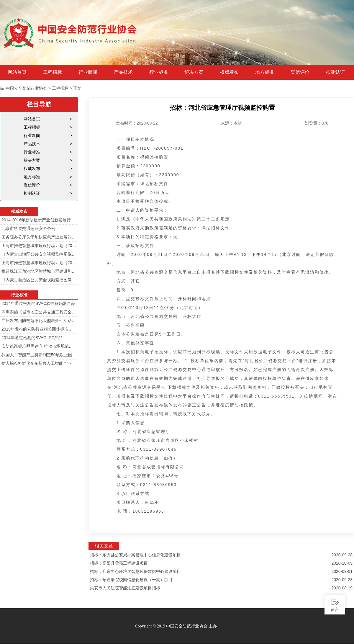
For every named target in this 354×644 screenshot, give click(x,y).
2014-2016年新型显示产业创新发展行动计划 (39, 220)
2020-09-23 (342, 580)
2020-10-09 (342, 563)
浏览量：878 (317, 123)
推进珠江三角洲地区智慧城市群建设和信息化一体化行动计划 (39, 271)
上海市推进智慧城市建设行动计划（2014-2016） (39, 246)
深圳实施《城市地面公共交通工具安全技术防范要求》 (39, 312)
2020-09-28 (342, 555)
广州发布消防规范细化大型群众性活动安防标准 (39, 321)
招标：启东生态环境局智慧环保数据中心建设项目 (135, 571)
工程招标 (53, 72)
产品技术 (123, 72)
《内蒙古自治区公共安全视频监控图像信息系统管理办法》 (39, 254)
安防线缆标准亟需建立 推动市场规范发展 (39, 346)
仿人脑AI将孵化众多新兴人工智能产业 (36, 363)
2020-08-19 (342, 588)
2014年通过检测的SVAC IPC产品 (32, 338)
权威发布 (229, 72)
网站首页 (17, 72)
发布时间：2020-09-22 (137, 123)
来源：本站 (231, 123)
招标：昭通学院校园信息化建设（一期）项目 (131, 580)
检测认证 (335, 72)
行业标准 (159, 72)
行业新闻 (88, 72)
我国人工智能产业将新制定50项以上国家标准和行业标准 (39, 355)
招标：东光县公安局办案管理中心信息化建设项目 (135, 555)
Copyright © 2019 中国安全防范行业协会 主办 (176, 626)
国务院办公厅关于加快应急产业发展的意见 (39, 237)
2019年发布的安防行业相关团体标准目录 (39, 329)
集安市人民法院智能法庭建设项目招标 (125, 588)
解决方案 (194, 72)
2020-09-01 (342, 571)
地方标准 (265, 72)
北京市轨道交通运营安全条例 (28, 228)
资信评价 (300, 72)
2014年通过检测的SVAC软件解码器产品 (38, 303)
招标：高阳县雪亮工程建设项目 (119, 563)
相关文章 (104, 546)
